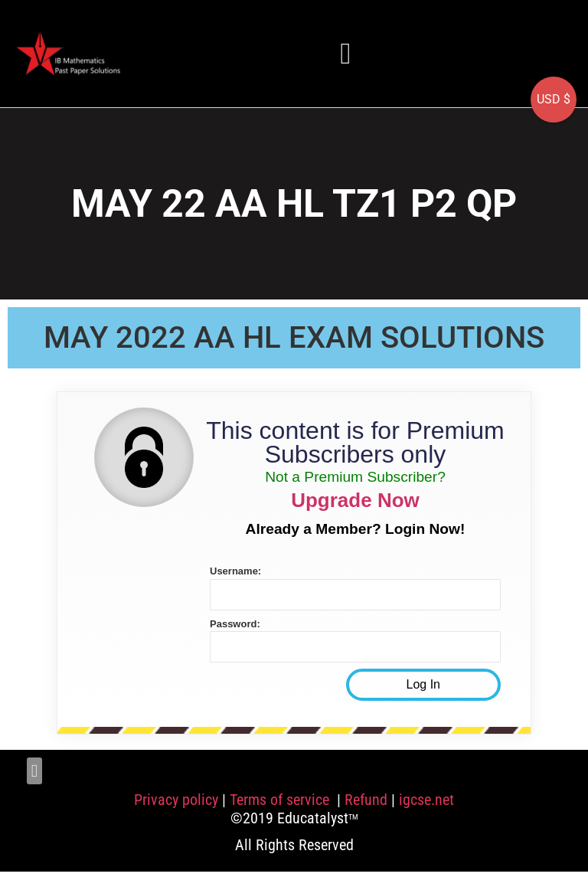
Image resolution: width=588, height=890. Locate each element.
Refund (366, 800)
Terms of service (281, 800)
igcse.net (426, 800)
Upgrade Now (355, 500)
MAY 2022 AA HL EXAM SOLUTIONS (294, 337)
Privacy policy (176, 800)
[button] (346, 53)
